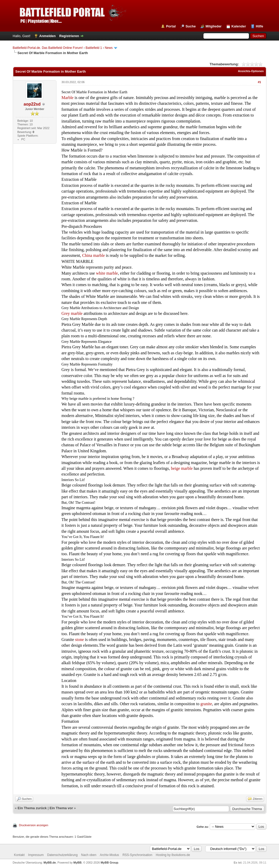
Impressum (36, 855)
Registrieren (69, 36)
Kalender (239, 26)
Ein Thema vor (61, 808)
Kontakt (19, 855)
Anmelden (47, 36)
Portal (171, 26)
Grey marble (72, 313)
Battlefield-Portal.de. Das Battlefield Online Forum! (48, 48)
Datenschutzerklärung (62, 855)
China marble (93, 255)
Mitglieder (213, 26)
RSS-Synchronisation (137, 855)
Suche (190, 26)
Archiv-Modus (109, 855)
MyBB (78, 863)
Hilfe (259, 26)
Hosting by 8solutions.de (173, 855)
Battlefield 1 (94, 48)
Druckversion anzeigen (34, 825)
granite (206, 704)
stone (79, 640)
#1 (259, 82)
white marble (107, 273)
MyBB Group (109, 863)
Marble (67, 98)
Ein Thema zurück (32, 808)
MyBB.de (50, 863)
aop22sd (32, 104)
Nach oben (89, 855)
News (109, 48)
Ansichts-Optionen (251, 71)
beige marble (182, 468)
